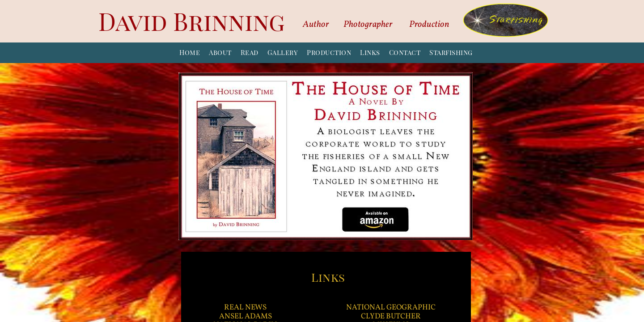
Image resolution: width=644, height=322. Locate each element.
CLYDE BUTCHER (391, 316)
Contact (405, 52)
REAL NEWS (245, 307)
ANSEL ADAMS (246, 316)
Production (329, 52)
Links (370, 52)
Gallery (283, 52)
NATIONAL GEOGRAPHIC (391, 307)
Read (250, 52)
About (220, 52)
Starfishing (451, 52)
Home (190, 52)
